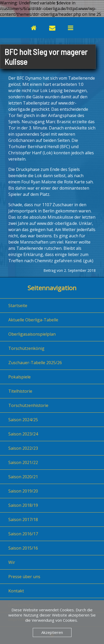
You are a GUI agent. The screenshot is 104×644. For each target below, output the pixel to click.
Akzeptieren (52, 632)
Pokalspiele (19, 377)
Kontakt (16, 591)
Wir (12, 562)
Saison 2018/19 (23, 505)
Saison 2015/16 (23, 548)
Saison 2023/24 (23, 434)
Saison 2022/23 (23, 448)
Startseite (18, 306)
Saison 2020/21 (23, 477)
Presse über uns (24, 577)
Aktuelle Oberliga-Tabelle (33, 320)
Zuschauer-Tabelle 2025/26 (35, 363)
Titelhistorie (20, 391)
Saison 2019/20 (23, 491)
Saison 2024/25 (23, 420)
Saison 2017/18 (23, 520)
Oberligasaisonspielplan (32, 334)
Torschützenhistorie (28, 405)
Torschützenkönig (26, 348)
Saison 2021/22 (23, 462)
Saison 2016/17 (23, 534)
